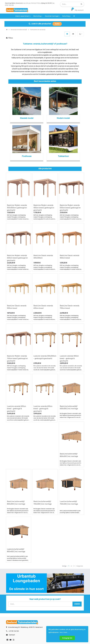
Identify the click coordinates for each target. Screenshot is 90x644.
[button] (74, 16)
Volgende (80, 510)
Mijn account (18, 635)
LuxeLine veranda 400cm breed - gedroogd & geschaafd (69, 330)
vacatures (37, 607)
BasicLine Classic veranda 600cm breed (43, 286)
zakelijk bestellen (39, 602)
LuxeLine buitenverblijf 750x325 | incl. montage (69, 453)
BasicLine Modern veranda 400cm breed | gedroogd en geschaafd (44, 201)
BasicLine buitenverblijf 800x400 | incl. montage (16, 453)
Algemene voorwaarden (34, 635)
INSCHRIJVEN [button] (33, 615)
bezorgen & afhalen (13, 602)
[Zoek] (81, 4)
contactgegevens (66, 598)
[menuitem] (23, 16)
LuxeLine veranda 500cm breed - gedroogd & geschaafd (16, 373)
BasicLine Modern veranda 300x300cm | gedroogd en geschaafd (17, 201)
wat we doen (37, 594)
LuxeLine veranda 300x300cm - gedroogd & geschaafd (45, 329)
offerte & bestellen (13, 594)
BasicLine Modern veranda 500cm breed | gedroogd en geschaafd (70, 201)
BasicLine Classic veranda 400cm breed (69, 243)
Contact (12, 578)
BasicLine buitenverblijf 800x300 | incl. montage (69, 413)
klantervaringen (39, 598)
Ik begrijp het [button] (67, 638)
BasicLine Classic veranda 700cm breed (69, 286)
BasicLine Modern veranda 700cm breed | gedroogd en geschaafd (17, 330)
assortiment (64, 602)
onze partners (65, 607)
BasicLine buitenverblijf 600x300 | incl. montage (69, 372)
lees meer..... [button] (65, 632)
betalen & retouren (13, 598)
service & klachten (12, 607)
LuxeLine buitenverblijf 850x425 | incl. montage (16, 494)
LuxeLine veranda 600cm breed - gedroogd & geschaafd (43, 373)
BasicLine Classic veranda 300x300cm (43, 243)
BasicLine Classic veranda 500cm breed (17, 286)
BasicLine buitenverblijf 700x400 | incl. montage (43, 453)
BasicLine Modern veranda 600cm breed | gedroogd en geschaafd (17, 244)
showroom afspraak (67, 594)
